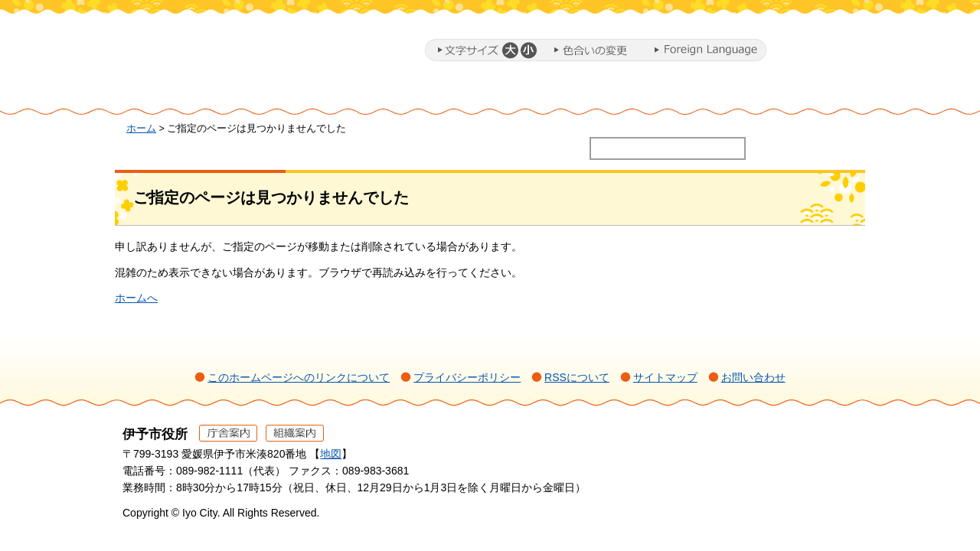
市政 (805, 94)
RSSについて (577, 377)
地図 (331, 454)
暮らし (279, 94)
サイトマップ (665, 377)
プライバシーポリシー (467, 377)
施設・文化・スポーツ (671, 94)
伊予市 (245, 53)
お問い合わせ (753, 377)
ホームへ (136, 298)
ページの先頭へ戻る (827, 455)
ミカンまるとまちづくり (380, 94)
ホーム (179, 94)
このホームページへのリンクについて (299, 377)
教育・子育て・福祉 (513, 94)
